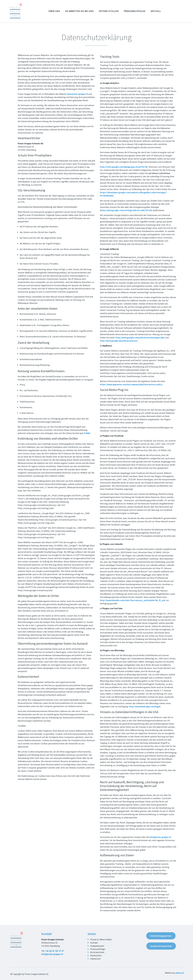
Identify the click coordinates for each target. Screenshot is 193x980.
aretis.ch (180, 973)
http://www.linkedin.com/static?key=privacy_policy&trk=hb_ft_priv (133, 600)
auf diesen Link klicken (159, 173)
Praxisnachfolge (135, 11)
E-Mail (87, 433)
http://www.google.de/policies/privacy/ (119, 341)
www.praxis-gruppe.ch (77, 94)
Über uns (55, 11)
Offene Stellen (109, 11)
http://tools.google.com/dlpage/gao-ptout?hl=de (124, 167)
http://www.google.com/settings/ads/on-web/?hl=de (126, 210)
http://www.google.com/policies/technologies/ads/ (140, 337)
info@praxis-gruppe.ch (160, 837)
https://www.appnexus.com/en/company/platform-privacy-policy (131, 384)
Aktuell (156, 11)
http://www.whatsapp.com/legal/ (145, 706)
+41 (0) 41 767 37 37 (54, 951)
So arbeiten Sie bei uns (80, 11)
